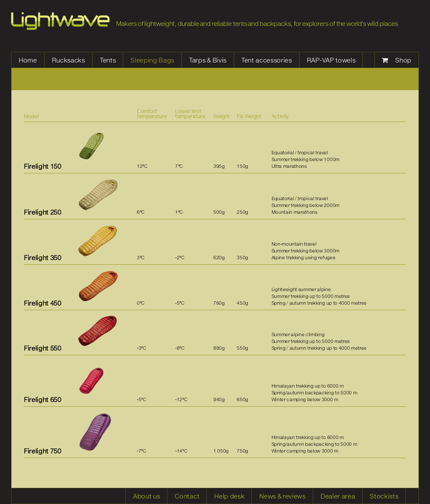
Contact (187, 496)
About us (146, 496)
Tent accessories (267, 60)
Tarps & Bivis (208, 60)
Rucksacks (68, 60)
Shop (403, 60)
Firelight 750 (42, 451)
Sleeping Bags (152, 60)
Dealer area (338, 496)
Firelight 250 (42, 212)
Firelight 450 (42, 303)
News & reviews (282, 496)
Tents (108, 60)
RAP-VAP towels (331, 60)
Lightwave (60, 21)
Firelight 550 (42, 348)
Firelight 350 (42, 258)
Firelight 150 (42, 166)
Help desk (229, 496)
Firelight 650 (42, 399)
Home (28, 60)
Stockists (384, 496)
